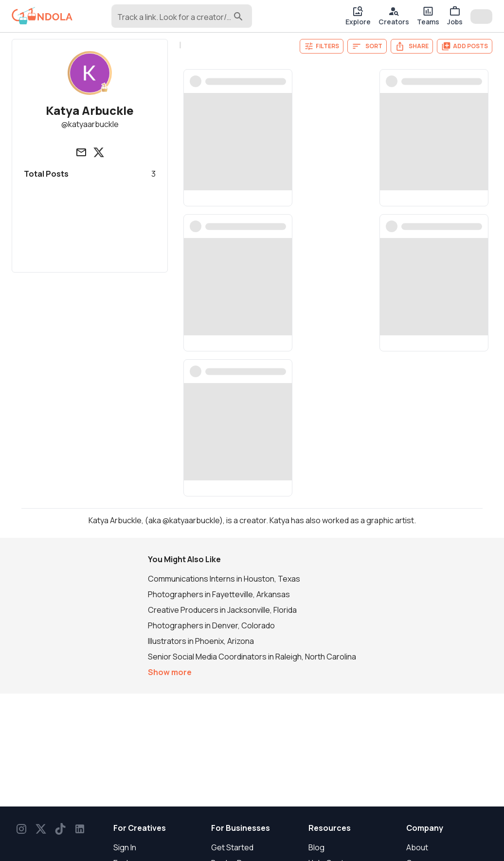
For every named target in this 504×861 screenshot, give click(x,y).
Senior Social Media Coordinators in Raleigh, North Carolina (252, 657)
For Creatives (140, 828)
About (417, 847)
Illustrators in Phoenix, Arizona (201, 641)
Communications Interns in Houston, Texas (224, 579)
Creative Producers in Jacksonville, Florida (222, 610)
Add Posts (465, 46)
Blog (316, 847)
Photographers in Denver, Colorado (211, 625)
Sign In (125, 847)
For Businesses (241, 828)
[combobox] (174, 20)
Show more (170, 672)
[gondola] (42, 16)
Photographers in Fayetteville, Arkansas (219, 594)
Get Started (232, 847)
